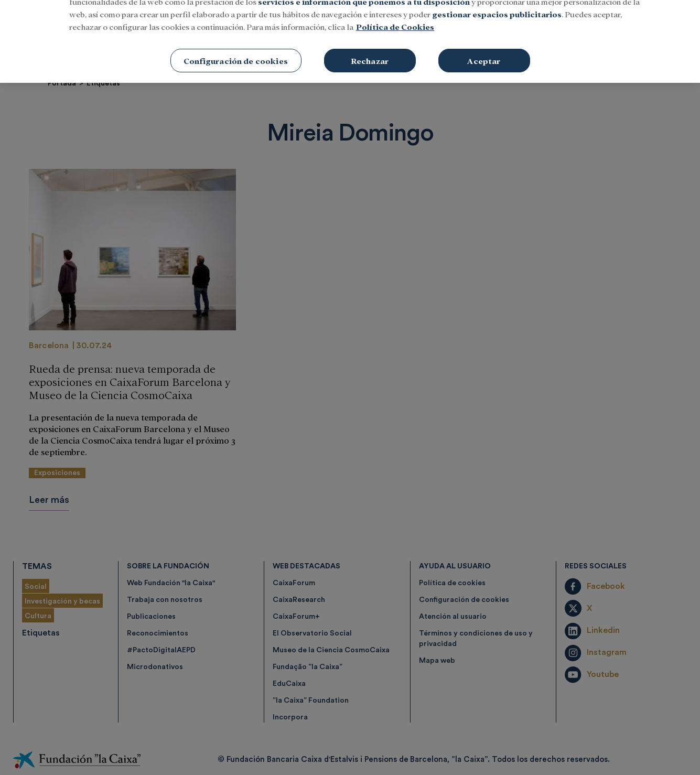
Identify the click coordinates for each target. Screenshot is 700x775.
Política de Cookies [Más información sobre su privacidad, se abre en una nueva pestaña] (395, 13)
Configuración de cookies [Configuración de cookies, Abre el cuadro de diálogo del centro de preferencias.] (236, 47)
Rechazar (370, 47)
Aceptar (484, 47)
